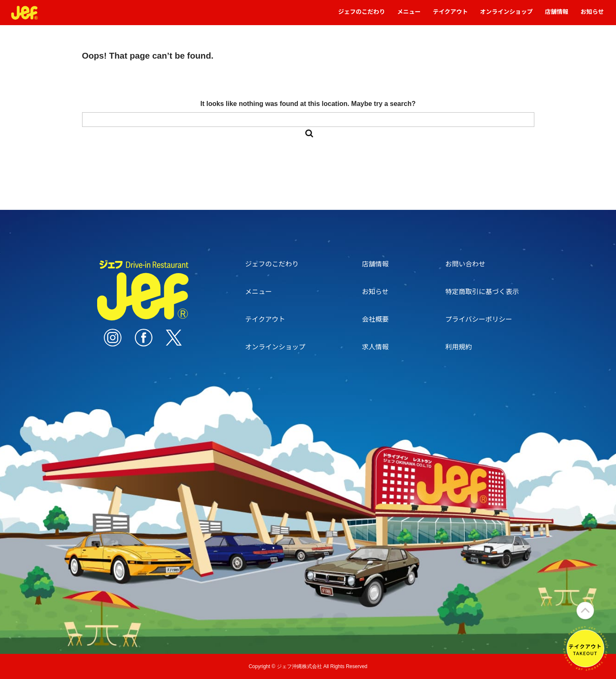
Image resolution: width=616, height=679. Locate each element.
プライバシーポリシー (479, 319)
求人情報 (375, 346)
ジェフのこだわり (362, 15)
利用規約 (459, 346)
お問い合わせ (465, 263)
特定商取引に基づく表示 (482, 291)
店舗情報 (557, 15)
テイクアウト (451, 15)
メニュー (409, 15)
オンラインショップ (506, 15)
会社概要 (375, 319)
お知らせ (592, 15)
